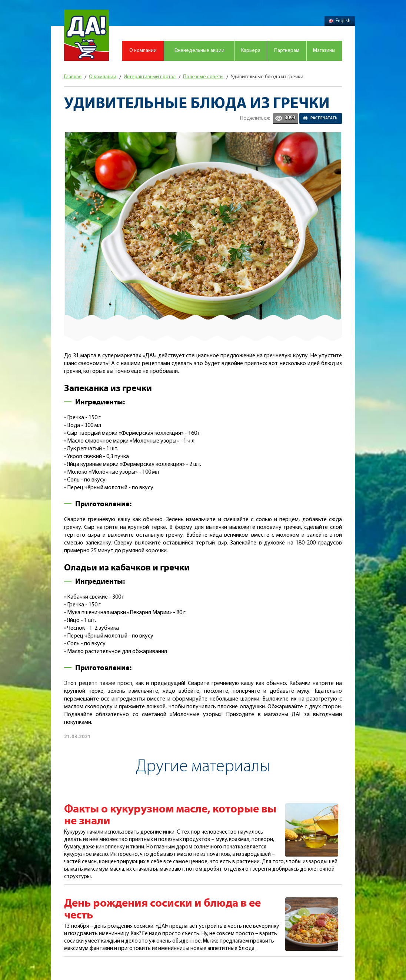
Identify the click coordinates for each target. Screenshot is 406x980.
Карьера (251, 51)
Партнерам (287, 51)
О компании (143, 51)
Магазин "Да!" (86, 35)
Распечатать (324, 118)
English (340, 21)
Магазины (324, 51)
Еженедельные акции (199, 51)
